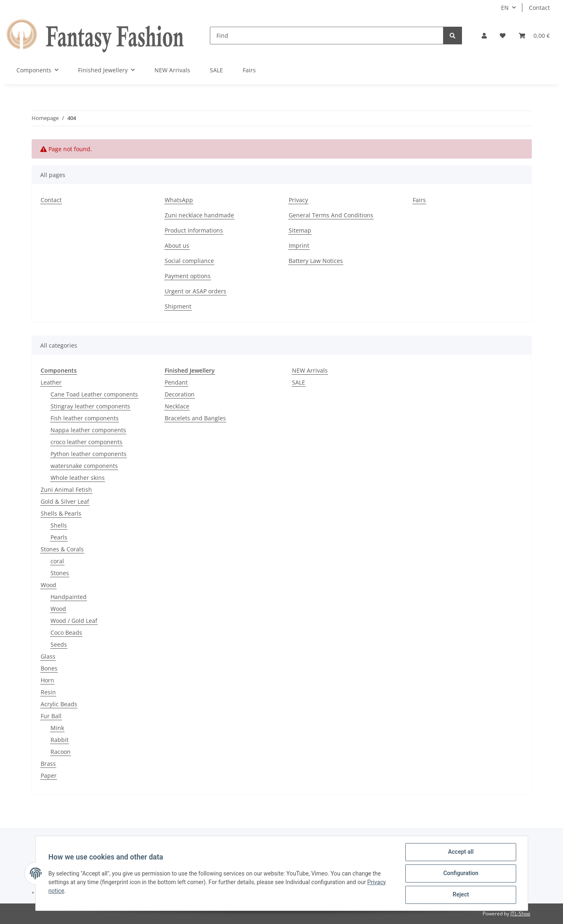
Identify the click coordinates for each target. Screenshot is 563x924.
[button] (484, 36)
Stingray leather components (90, 406)
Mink (57, 728)
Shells (59, 525)
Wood (48, 585)
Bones (49, 668)
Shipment (178, 306)
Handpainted (69, 597)
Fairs (249, 70)
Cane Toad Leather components (94, 394)
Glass (48, 656)
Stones (60, 573)
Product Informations (194, 230)
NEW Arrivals (310, 370)
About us (177, 245)
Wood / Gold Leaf (74, 621)
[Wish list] (503, 36)
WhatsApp (179, 200)
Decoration (180, 394)
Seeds (59, 644)
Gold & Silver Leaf (65, 501)
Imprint (299, 245)
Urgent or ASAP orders (195, 291)
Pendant (176, 382)
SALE (299, 382)
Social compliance (189, 261)
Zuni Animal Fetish (66, 490)
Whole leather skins (78, 478)
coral (57, 561)
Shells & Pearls (61, 513)
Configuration (461, 873)
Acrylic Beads (59, 704)
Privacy (298, 200)
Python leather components (88, 454)
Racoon (61, 752)
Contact (539, 8)
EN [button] (505, 8)
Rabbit (60, 740)
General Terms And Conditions (331, 215)
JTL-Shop (520, 914)
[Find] (327, 36)
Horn (47, 680)
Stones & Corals (62, 549)
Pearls (59, 537)
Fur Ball (51, 716)
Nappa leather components (88, 430)
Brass (48, 764)
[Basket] (534, 36)
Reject (461, 895)
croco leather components (86, 442)
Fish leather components (85, 418)
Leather (51, 382)
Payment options (188, 276)
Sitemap (300, 230)
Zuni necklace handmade (199, 215)
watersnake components (84, 466)
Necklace (177, 406)
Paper (49, 775)
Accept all (460, 852)
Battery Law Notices (316, 261)
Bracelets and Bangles (195, 418)
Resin (48, 692)
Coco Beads (66, 633)
